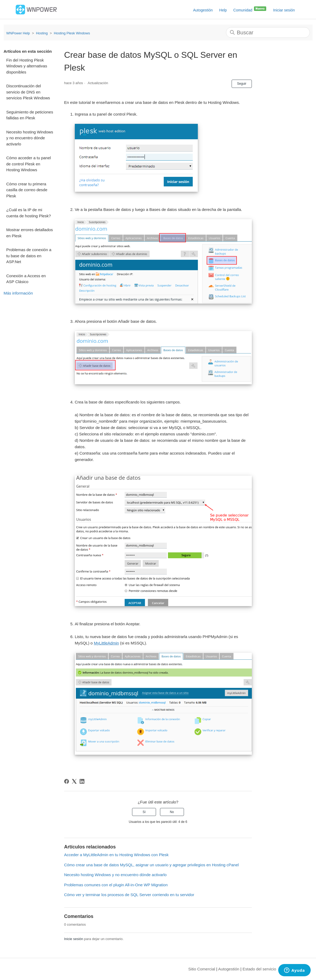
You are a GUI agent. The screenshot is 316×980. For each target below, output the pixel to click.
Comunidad (250, 9)
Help (223, 10)
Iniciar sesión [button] (284, 10)
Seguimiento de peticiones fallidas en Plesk (30, 115)
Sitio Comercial (202, 969)
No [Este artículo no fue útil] (172, 812)
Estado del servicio (259, 969)
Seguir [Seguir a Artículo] (242, 84)
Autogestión (203, 10)
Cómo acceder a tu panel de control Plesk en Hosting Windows (29, 164)
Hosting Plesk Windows (72, 33)
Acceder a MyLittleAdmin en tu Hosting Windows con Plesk (116, 855)
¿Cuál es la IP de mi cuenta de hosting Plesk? (29, 213)
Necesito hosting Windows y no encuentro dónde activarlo (30, 138)
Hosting (42, 33)
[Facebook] (67, 781)
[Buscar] (268, 32)
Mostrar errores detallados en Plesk (30, 233)
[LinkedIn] (82, 781)
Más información (18, 293)
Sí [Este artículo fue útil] (144, 812)
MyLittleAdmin (106, 643)
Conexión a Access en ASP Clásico (26, 279)
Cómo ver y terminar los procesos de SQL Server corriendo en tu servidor (129, 895)
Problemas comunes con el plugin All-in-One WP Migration (116, 885)
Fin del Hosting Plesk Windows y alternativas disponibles (27, 66)
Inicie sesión (74, 939)
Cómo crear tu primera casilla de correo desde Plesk (27, 190)
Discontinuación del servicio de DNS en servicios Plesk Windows (28, 92)
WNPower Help (18, 33)
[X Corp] (74, 781)
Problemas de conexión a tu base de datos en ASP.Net (29, 256)
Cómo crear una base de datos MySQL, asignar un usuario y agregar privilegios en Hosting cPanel (151, 865)
